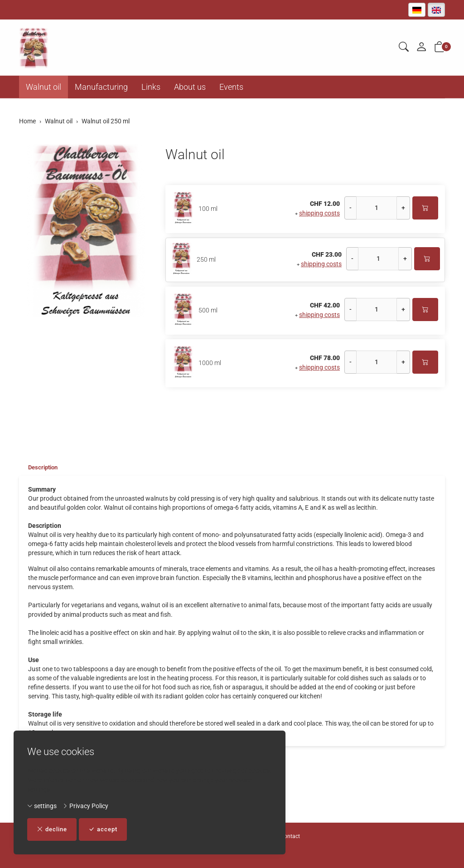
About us (190, 87)
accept (107, 829)
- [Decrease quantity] (350, 208)
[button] (404, 47)
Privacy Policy (85, 805)
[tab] (40, 468)
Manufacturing (101, 87)
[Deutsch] (417, 10)
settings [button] (42, 805)
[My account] (421, 47)
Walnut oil (43, 87)
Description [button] (45, 468)
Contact (290, 836)
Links (151, 87)
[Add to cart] (425, 208)
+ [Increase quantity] (403, 208)
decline (53, 829)
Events (231, 87)
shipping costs (319, 213)
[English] (436, 10)
